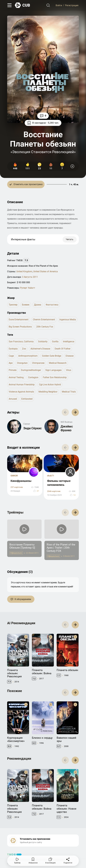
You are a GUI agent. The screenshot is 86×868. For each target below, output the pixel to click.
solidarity (43, 342)
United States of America (45, 271)
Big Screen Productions (20, 327)
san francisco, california (21, 342)
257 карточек (17, 487)
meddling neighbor (48, 392)
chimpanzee (38, 363)
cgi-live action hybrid (50, 385)
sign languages (53, 370)
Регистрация (72, 5)
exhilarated (27, 399)
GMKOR (14, 476)
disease (70, 356)
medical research (58, 363)
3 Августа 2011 (30, 277)
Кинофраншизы (21, 481)
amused (13, 399)
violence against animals (21, 392)
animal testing (16, 377)
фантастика (52, 305)
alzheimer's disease (40, 349)
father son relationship (55, 377)
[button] (75, 412)
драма (38, 305)
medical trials (69, 392)
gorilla (55, 342)
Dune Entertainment (19, 320)
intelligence (69, 342)
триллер (13, 305)
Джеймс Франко (67, 428)
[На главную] (22, 5)
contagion (33, 377)
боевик (26, 305)
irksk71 (51, 476)
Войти (59, 5)
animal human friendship (22, 385)
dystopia (13, 349)
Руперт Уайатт (28, 288)
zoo (24, 349)
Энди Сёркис (32, 428)
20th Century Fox (45, 327)
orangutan (22, 363)
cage (11, 356)
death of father (63, 349)
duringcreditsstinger (31, 370)
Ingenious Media (68, 320)
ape (11, 363)
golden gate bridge (52, 356)
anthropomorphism (28, 356)
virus (69, 370)
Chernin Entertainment (44, 320)
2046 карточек (54, 491)
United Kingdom (24, 271)
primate (13, 370)
